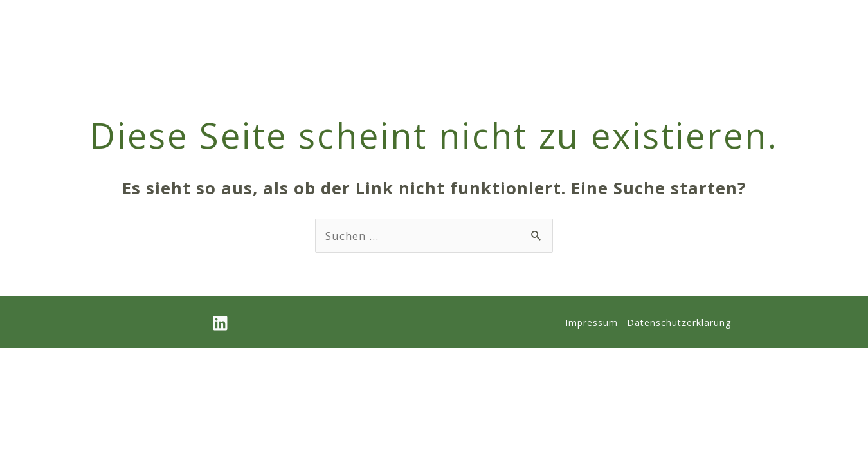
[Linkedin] (220, 323)
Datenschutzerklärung (679, 322)
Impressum (592, 322)
